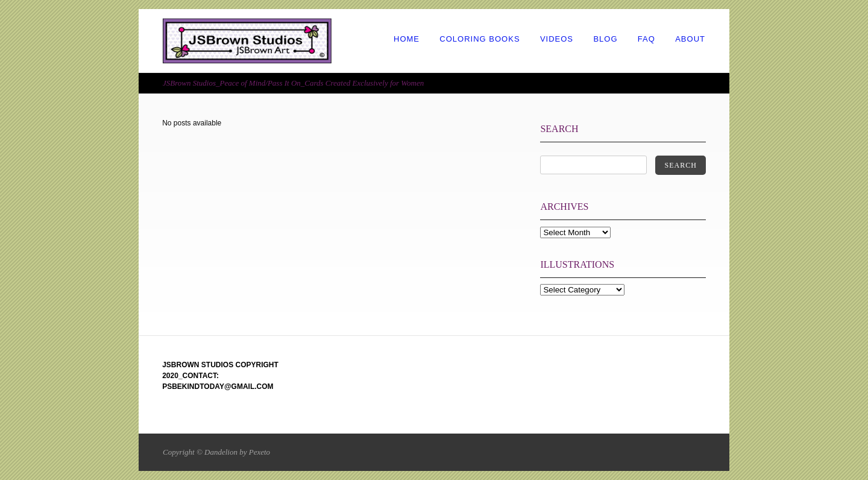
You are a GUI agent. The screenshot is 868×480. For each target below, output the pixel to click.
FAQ (646, 39)
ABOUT (690, 39)
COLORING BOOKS (480, 39)
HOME (407, 39)
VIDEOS (557, 39)
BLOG (605, 39)
